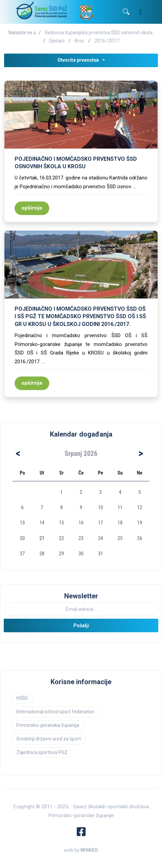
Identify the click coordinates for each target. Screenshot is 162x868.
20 (22, 538)
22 (62, 538)
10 (101, 507)
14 (42, 523)
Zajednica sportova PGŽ (42, 752)
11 (120, 507)
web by (81, 850)
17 (101, 523)
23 (81, 538)
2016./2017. (107, 41)
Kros (79, 41)
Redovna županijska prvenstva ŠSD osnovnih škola (99, 33)
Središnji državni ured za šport (49, 739)
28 (42, 554)
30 (81, 554)
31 (101, 554)
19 (140, 523)
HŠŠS (22, 698)
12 (140, 507)
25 (120, 538)
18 (120, 523)
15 (62, 523)
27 (22, 554)
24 (101, 538)
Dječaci (57, 41)
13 (22, 523)
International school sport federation (55, 712)
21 (42, 538)
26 (140, 538)
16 (81, 523)
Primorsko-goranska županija (48, 725)
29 (62, 554)
